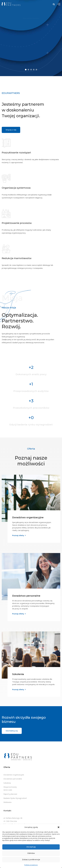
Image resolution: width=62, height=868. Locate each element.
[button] (59, 827)
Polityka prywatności (31, 865)
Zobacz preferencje (31, 860)
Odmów (31, 853)
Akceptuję (31, 847)
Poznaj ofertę (18, 535)
